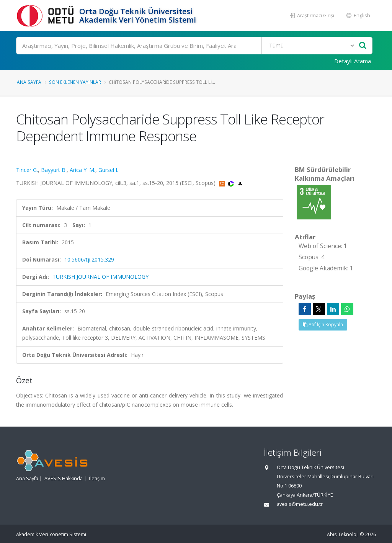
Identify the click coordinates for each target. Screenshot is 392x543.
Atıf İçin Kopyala (323, 325)
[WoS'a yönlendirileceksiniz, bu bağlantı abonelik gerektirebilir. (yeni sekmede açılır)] (232, 183)
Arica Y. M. (82, 170)
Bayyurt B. (54, 170)
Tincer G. (27, 170)
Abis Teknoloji (343, 534)
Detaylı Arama (353, 61)
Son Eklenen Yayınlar (75, 82)
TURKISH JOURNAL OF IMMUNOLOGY (100, 277)
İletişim (97, 478)
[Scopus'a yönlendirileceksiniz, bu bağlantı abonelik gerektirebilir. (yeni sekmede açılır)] (223, 183)
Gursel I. (108, 170)
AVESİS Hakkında (64, 478)
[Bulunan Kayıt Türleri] (309, 46)
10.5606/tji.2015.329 (89, 259)
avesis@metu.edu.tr (300, 504)
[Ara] (194, 46)
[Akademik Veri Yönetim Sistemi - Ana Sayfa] (47, 16)
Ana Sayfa (29, 82)
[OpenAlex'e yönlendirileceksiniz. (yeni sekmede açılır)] (240, 183)
